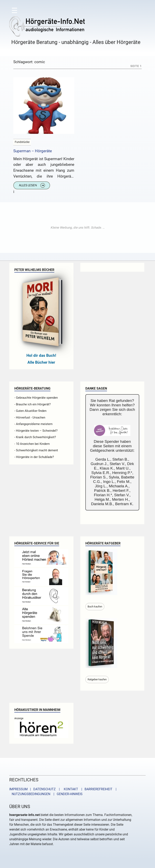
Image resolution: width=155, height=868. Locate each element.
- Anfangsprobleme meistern (33, 424)
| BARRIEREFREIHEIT (96, 789)
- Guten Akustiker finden (30, 411)
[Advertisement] (77, 228)
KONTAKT (70, 789)
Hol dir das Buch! (41, 355)
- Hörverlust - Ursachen (30, 417)
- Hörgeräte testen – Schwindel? (36, 431)
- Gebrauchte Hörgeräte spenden (36, 398)
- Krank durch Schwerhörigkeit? (35, 437)
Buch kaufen (95, 607)
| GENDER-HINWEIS (67, 794)
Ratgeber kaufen (97, 679)
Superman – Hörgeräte (33, 151)
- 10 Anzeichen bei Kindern (32, 444)
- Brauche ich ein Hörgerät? (32, 404)
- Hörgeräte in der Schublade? (34, 457)
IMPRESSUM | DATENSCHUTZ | (35, 789)
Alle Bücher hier (41, 362)
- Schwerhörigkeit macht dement (36, 450)
